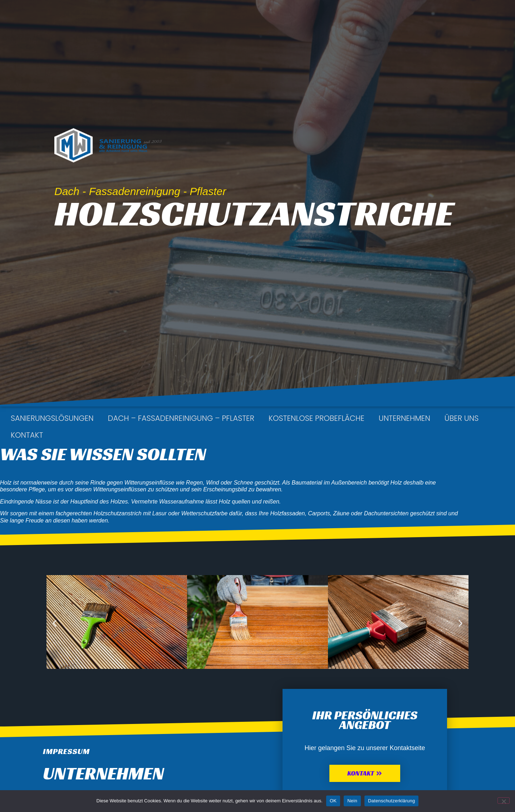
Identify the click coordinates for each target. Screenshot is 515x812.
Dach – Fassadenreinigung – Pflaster (181, 418)
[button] (55, 623)
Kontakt (27, 435)
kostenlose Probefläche (317, 418)
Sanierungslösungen (52, 418)
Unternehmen (404, 418)
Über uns (462, 418)
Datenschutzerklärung (391, 801)
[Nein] (504, 801)
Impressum (66, 751)
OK (333, 801)
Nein (352, 801)
